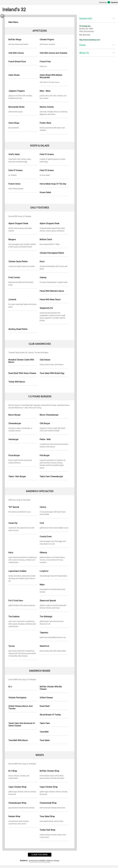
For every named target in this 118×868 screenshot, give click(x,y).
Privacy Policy (46, 862)
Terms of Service (35, 862)
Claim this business (87, 31)
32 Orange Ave (85, 26)
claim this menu (40, 855)
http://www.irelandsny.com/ (90, 40)
